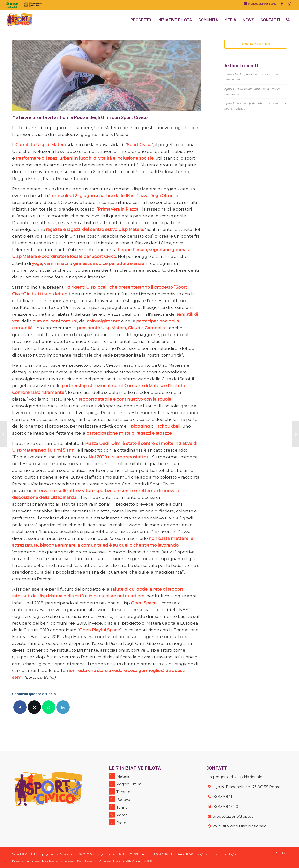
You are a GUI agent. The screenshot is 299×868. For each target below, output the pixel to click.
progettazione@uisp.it (262, 4)
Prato (118, 822)
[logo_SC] (20, 20)
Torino (118, 807)
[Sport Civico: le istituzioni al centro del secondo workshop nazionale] (4, 434)
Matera (119, 776)
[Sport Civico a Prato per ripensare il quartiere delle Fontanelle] (295, 434)
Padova (120, 799)
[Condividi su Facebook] (20, 707)
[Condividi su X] (34, 707)
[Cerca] (288, 20)
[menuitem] (13, 6)
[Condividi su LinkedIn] (63, 707)
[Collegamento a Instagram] (289, 4)
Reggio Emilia (125, 784)
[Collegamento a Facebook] (282, 4)
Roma (118, 815)
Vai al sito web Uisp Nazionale (239, 826)
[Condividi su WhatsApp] (49, 707)
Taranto (120, 791)
